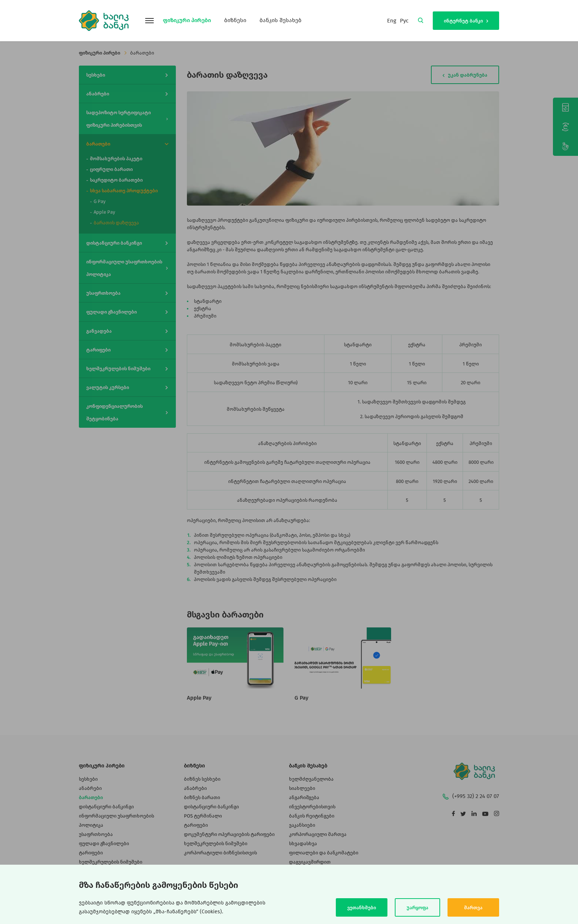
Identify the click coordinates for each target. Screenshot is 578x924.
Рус (404, 21)
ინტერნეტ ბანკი (466, 21)
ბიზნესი (235, 20)
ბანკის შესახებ (281, 20)
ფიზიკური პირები (187, 20)
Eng (392, 21)
